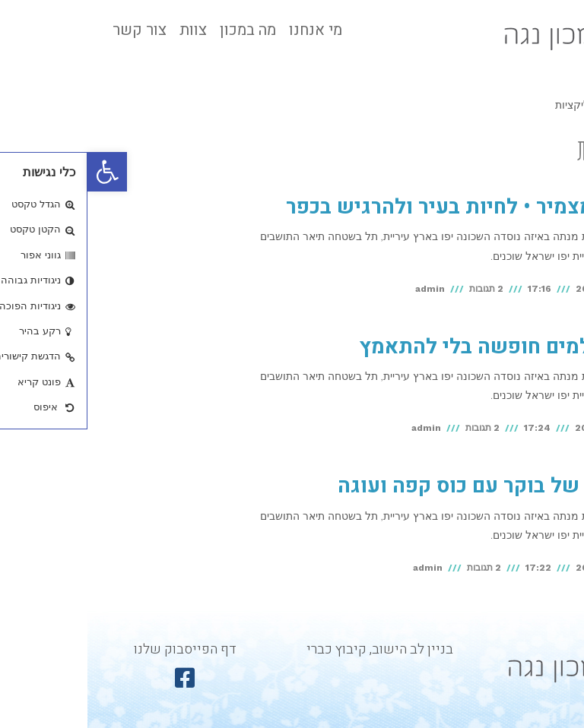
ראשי (554, 105)
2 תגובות (399, 289)
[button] (20, 172)
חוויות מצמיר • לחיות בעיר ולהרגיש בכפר (382, 207)
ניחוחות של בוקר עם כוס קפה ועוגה (408, 486)
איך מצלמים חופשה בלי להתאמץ (419, 347)
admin (343, 289)
